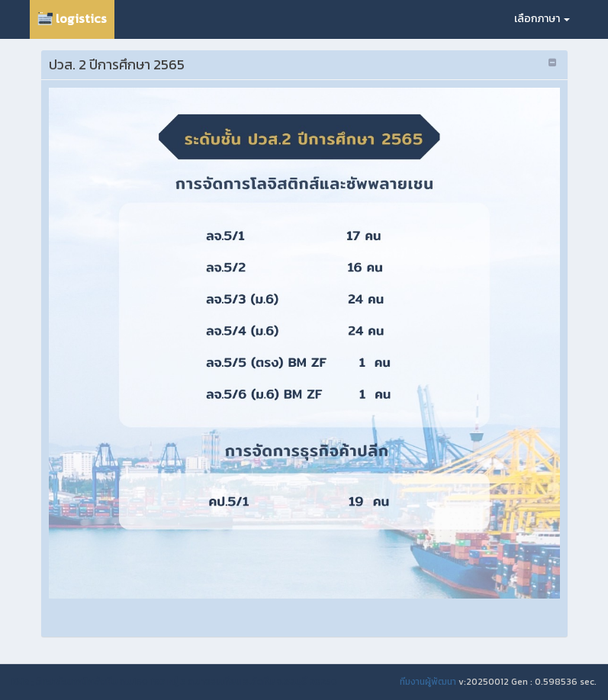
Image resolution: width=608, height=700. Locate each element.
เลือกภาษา (542, 19)
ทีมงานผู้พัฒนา (428, 682)
